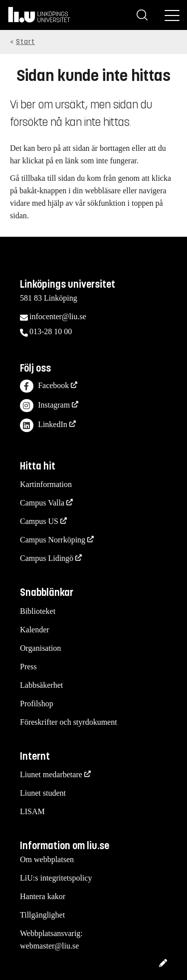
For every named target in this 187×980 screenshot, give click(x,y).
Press (28, 667)
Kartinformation (46, 484)
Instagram (45, 406)
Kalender (35, 630)
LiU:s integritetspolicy (56, 878)
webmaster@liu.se (49, 946)
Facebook (44, 386)
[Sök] (142, 15)
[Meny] (172, 15)
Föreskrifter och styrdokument (69, 722)
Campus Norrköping (53, 540)
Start (25, 42)
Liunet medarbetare (51, 774)
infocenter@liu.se (58, 316)
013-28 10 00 (51, 331)
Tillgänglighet (42, 915)
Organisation (40, 648)
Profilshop (37, 704)
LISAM (32, 811)
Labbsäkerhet (41, 685)
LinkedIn (44, 425)
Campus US (39, 521)
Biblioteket (38, 611)
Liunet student (43, 793)
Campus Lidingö (47, 558)
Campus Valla (42, 503)
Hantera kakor (43, 896)
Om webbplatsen (47, 859)
